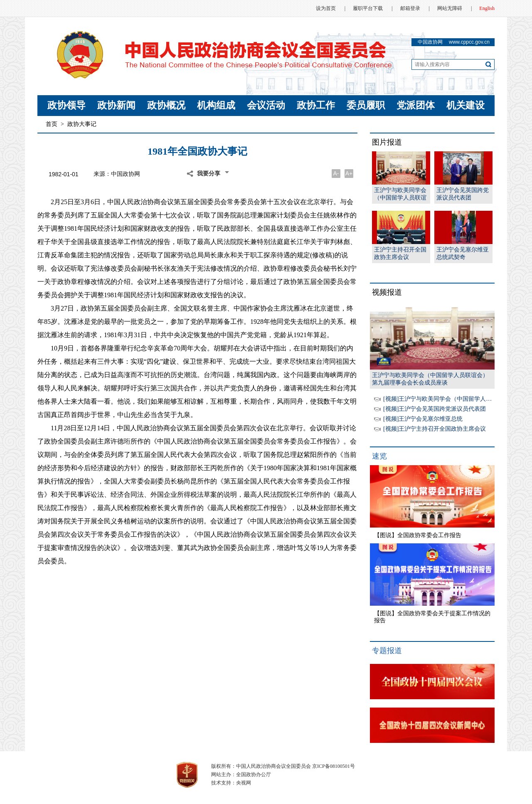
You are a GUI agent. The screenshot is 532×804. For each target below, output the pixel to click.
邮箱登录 (410, 8)
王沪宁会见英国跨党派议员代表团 (463, 194)
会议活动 (266, 105)
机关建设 (465, 105)
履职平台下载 (368, 8)
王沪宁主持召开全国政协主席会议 (400, 253)
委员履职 (366, 105)
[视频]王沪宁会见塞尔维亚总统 (423, 419)
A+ (349, 173)
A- (336, 173)
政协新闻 (116, 105)
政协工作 (316, 105)
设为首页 (326, 8)
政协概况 (166, 105)
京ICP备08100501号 (334, 766)
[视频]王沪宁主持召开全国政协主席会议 (435, 429)
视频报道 (387, 292)
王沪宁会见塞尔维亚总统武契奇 (463, 253)
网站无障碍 (450, 8)
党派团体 (416, 105)
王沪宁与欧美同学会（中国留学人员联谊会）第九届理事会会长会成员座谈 (400, 194)
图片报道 (387, 142)
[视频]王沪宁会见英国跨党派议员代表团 (435, 409)
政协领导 (66, 105)
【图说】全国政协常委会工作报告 (418, 535)
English (487, 8)
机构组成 (216, 105)
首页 (52, 124)
